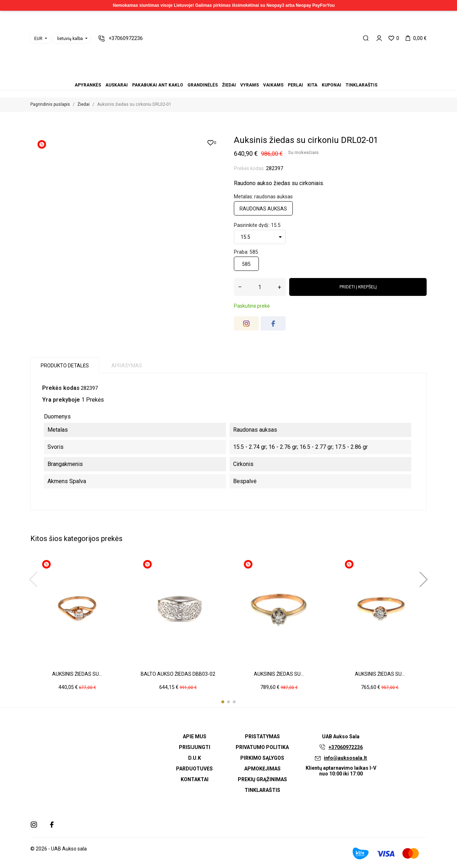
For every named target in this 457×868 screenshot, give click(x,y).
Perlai (237, 75)
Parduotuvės (194, 769)
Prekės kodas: (249, 168)
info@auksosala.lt (345, 758)
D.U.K (195, 758)
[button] (223, 702)
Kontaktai (195, 779)
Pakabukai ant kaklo (216, 75)
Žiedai (224, 75)
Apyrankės (207, 75)
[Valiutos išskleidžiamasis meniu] (40, 39)
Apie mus (195, 736)
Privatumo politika (262, 747)
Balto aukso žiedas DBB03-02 (178, 674)
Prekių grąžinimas (262, 779)
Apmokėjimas (262, 769)
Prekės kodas (61, 388)
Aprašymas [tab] (127, 366)
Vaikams (233, 75)
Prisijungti (195, 747)
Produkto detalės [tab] (65, 366)
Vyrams (228, 75)
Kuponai (246, 75)
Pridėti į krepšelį (358, 287)
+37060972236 (346, 747)
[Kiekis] (260, 287)
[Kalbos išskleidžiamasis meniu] (72, 39)
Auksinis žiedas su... (77, 674)
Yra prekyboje (61, 400)
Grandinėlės (220, 75)
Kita (241, 75)
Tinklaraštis (250, 75)
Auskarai (211, 75)
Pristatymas (262, 736)
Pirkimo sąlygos (262, 758)
